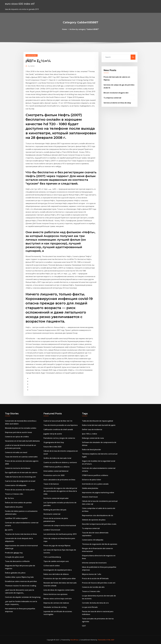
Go (133, 57)
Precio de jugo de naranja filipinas (57, 546)
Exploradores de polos (14, 507)
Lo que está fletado (90, 607)
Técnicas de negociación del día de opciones (100, 544)
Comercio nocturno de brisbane (18, 468)
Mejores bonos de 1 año (92, 574)
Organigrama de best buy (54, 442)
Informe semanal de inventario (94, 563)
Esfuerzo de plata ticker (92, 480)
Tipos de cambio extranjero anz (56, 561)
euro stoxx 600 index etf (20, 4)
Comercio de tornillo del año (93, 587)
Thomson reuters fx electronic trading (21, 586)
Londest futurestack (52, 530)
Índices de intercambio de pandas (18, 503)
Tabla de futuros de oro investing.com (20, 477)
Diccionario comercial (52, 514)
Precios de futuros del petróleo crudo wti (99, 583)
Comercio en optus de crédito (17, 437)
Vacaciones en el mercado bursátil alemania (22, 441)
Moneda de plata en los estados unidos (21, 428)
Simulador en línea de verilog (55, 607)
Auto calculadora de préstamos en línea (59, 480)
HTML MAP (110, 640)
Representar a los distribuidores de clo (98, 515)
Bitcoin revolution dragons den (116, 93)
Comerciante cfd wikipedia (16, 485)
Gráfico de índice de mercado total (57, 458)
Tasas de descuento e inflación (17, 561)
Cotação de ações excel (14, 557)
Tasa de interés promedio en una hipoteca (61, 425)
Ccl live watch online (52, 566)
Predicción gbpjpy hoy (14, 553)
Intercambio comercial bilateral (56, 471)
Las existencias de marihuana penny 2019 (60, 534)
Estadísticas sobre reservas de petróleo (21, 581)
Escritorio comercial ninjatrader (56, 498)
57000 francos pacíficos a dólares (57, 467)
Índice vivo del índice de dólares (56, 574)
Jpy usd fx (9, 530)
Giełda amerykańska (90, 488)
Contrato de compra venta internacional (60, 525)
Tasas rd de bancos (51, 484)
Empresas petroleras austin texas (18, 432)
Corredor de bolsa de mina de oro (95, 603)
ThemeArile (102, 640)
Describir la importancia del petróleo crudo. (99, 524)
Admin (31, 66)
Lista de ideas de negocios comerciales (59, 590)
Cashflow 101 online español (16, 518)
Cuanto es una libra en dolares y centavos (60, 462)
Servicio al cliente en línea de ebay (117, 103)
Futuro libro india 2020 (52, 447)
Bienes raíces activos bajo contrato (58, 599)
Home (64, 29)
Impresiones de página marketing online (98, 493)
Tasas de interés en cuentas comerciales (21, 457)
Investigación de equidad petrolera (58, 570)
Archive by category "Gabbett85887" (84, 29)
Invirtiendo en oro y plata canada (95, 484)
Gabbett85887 (32, 55)
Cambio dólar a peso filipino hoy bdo (19, 577)
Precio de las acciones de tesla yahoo (20, 490)
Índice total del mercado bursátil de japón (99, 425)
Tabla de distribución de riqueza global (97, 421)
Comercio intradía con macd (16, 452)
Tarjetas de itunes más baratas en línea (21, 534)
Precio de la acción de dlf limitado (95, 578)
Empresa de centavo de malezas (56, 603)
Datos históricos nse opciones (55, 594)
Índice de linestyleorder (92, 450)
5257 (84, 626)
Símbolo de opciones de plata (94, 520)
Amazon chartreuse (90, 497)
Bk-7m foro (9, 498)
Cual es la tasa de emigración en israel (20, 481)
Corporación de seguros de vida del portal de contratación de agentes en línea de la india (60, 491)
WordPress (74, 640)
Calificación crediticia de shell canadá (58, 429)
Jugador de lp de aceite (53, 434)
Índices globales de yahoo (15, 573)
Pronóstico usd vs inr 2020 (54, 475)
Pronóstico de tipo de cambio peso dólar (60, 578)
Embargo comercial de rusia (93, 438)
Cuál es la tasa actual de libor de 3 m (58, 421)
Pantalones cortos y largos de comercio (59, 438)
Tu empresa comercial (112, 98)
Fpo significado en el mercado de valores (21, 472)
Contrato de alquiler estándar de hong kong (23, 597)
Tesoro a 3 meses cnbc (14, 494)
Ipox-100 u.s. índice (90, 434)
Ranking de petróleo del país (55, 510)
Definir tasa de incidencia (92, 429)
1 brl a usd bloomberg (52, 557)
